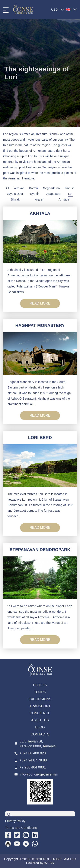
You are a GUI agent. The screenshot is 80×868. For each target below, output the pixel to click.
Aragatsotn (54, 194)
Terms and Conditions (21, 828)
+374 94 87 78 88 (33, 760)
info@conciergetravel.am (39, 774)
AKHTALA (40, 213)
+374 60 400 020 (33, 753)
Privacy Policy (15, 821)
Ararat (39, 199)
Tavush (70, 188)
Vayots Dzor (15, 194)
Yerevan (19, 188)
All (7, 188)
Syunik (35, 194)
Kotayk (34, 188)
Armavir (64, 199)
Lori (71, 194)
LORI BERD (40, 438)
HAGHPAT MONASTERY (40, 325)
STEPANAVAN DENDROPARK (40, 550)
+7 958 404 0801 (33, 767)
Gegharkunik (52, 188)
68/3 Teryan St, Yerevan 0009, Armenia (38, 744)
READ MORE (40, 303)
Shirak (15, 199)
